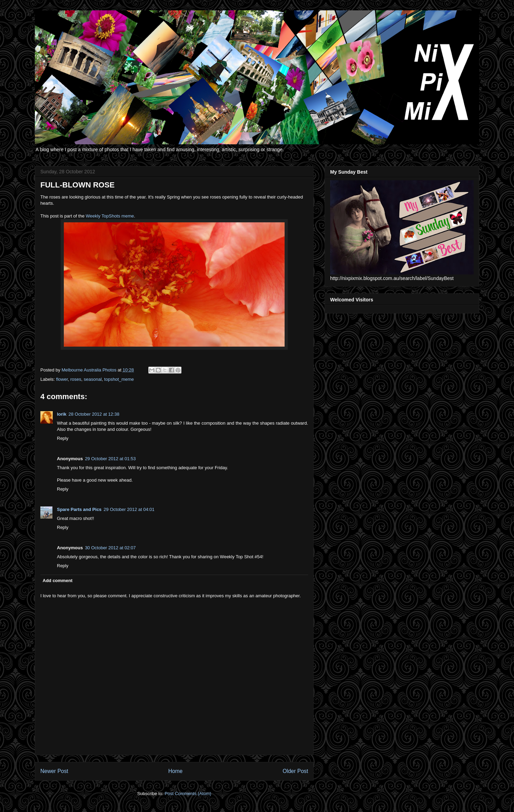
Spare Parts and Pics (79, 509)
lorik (62, 414)
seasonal (93, 379)
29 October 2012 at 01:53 (110, 459)
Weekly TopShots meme (110, 216)
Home (176, 771)
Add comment (58, 581)
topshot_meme (119, 379)
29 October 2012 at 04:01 (129, 509)
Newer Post (54, 771)
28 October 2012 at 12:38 (94, 414)
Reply (63, 438)
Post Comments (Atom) (188, 794)
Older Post (295, 771)
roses (76, 379)
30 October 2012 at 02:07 (110, 548)
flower (62, 379)
